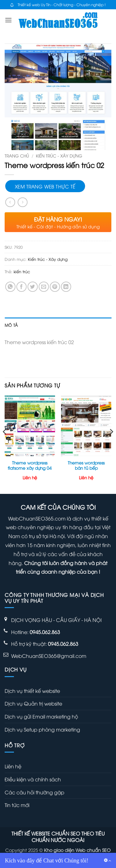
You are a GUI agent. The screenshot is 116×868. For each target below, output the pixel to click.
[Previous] (5, 444)
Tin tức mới (17, 805)
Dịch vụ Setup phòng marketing (42, 729)
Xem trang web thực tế (45, 186)
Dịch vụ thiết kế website (32, 691)
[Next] (111, 444)
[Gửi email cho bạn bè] (44, 287)
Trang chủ (17, 155)
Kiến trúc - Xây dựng (59, 155)
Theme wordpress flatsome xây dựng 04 (30, 465)
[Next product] (10, 202)
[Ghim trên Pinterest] (55, 287)
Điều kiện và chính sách (33, 779)
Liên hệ (13, 766)
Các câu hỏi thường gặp (34, 792)
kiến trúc (22, 271)
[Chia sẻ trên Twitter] (33, 287)
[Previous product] (22, 202)
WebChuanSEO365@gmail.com (49, 656)
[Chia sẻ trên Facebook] (21, 287)
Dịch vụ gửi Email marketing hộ (41, 716)
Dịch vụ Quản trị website (33, 703)
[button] (8, 20)
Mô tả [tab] (11, 325)
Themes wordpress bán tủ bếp (86, 465)
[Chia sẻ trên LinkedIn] (66, 287)
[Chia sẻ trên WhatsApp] (10, 287)
